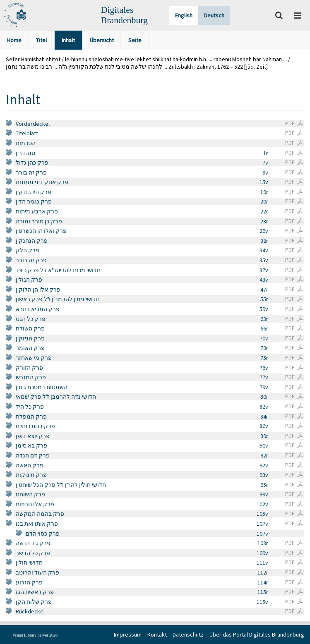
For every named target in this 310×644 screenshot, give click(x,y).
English (184, 15)
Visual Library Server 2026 (35, 635)
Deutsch (214, 15)
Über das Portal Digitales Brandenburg (257, 634)
